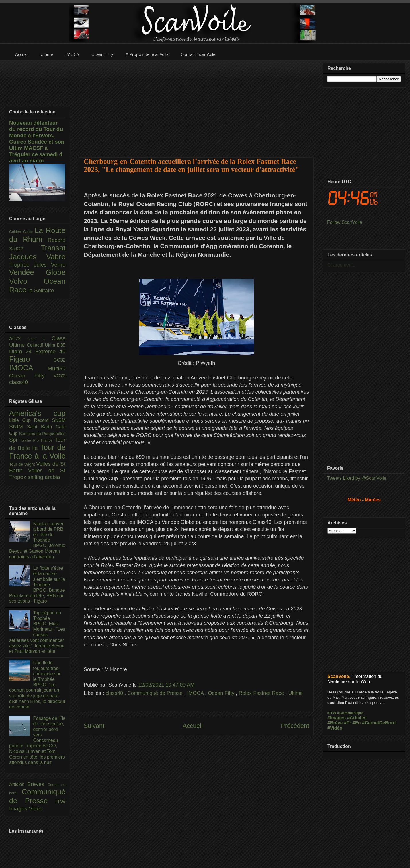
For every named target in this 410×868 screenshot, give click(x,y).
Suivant (94, 726)
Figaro (31, 359)
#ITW (332, 713)
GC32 (59, 360)
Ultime (295, 693)
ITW (60, 801)
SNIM (18, 427)
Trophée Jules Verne (37, 265)
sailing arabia (44, 477)
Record (56, 240)
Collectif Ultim (42, 345)
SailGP (25, 249)
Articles (18, 784)
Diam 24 (22, 351)
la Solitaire (41, 290)
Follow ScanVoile (345, 222)
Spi (14, 440)
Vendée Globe (37, 272)
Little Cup (22, 420)
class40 (115, 693)
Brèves (37, 784)
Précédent (295, 726)
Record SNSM (50, 420)
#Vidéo (335, 728)
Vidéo (36, 809)
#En (357, 723)
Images (19, 809)
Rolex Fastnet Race (262, 693)
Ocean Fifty (222, 693)
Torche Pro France (37, 440)
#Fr (348, 723)
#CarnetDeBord (379, 723)
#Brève (335, 723)
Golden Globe (22, 232)
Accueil (193, 726)
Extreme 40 (50, 351)
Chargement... (342, 265)
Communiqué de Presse (156, 693)
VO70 (59, 376)
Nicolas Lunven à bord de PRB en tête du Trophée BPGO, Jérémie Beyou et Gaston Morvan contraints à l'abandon (37, 540)
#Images (337, 718)
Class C (39, 339)
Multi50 (56, 368)
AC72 (18, 339)
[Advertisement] (197, 105)
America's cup (37, 413)
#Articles (357, 718)
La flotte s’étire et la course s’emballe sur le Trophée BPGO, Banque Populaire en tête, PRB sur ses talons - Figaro (37, 585)
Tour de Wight (23, 464)
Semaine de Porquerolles (42, 434)
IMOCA (196, 693)
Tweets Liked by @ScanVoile (357, 478)
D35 (61, 345)
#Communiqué (350, 713)
